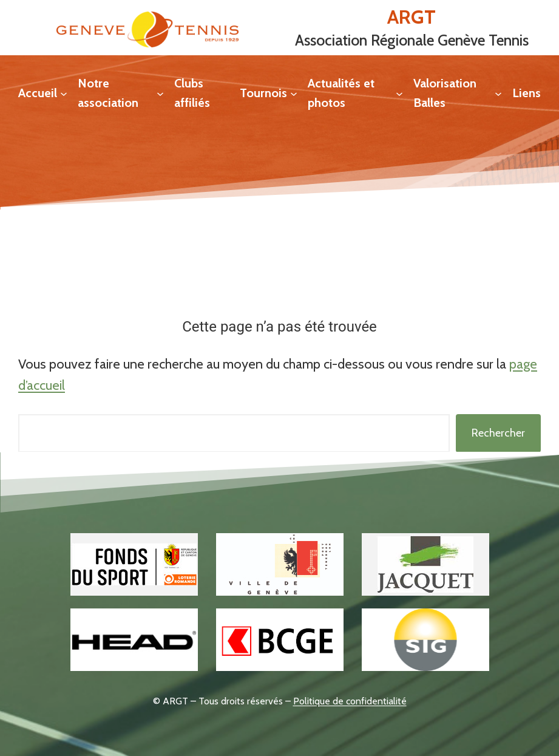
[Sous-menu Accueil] (64, 93)
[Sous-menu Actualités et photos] (399, 93)
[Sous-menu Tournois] (294, 93)
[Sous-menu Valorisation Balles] (498, 93)
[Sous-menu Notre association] (160, 93)
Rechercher (498, 433)
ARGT (412, 17)
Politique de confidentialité (350, 701)
